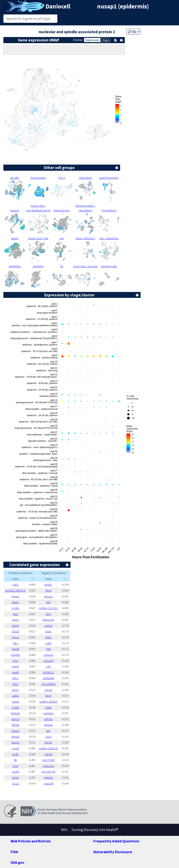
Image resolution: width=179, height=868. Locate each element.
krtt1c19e (48, 620)
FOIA (14, 852)
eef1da (48, 719)
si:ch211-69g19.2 (15, 590)
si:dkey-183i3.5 (48, 702)
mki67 (16, 626)
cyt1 (48, 666)
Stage (105, 40)
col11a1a (48, 766)
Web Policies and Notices (31, 841)
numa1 (16, 731)
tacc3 (15, 690)
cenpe (15, 702)
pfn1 (48, 614)
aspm (15, 620)
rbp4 (48, 590)
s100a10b (48, 678)
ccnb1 (15, 608)
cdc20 (15, 631)
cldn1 (48, 707)
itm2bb (48, 725)
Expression (92, 40)
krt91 (48, 637)
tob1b (48, 742)
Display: (78, 40)
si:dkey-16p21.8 (48, 748)
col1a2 (48, 626)
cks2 (16, 766)
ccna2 (16, 748)
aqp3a (48, 690)
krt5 (48, 602)
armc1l (16, 719)
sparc (48, 631)
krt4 (48, 649)
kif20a (16, 725)
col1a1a (48, 655)
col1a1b (48, 661)
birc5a (15, 742)
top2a (16, 637)
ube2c (15, 602)
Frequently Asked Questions (116, 841)
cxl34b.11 (48, 672)
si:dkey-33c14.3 (48, 608)
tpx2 (16, 614)
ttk (16, 760)
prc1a (16, 783)
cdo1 (48, 737)
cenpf (16, 666)
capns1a (48, 713)
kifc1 (15, 678)
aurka (15, 696)
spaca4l (48, 783)
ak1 (48, 731)
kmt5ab (15, 713)
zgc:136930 (48, 684)
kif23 (15, 684)
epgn (48, 696)
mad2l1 (16, 655)
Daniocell (58, 6)
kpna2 (15, 596)
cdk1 (16, 585)
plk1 (16, 643)
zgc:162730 (48, 772)
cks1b (16, 772)
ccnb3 (15, 707)
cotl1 (48, 643)
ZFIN (134, 32)
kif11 (15, 661)
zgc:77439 (48, 760)
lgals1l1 (48, 777)
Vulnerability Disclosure (113, 852)
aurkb (16, 672)
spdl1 (15, 754)
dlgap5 (15, 737)
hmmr (16, 777)
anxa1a (48, 596)
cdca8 (15, 649)
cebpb (48, 754)
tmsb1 (48, 585)
